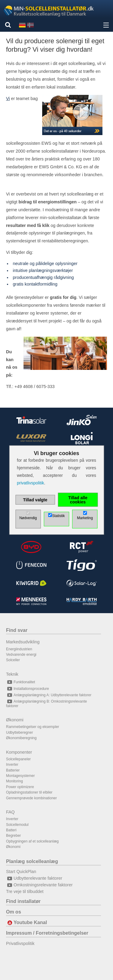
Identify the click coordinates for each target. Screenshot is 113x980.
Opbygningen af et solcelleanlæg (32, 841)
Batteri (11, 830)
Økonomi (15, 720)
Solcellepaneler (18, 759)
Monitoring (14, 781)
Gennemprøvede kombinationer (31, 798)
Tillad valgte (35, 500)
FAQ (10, 812)
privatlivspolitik (30, 483)
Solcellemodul (17, 825)
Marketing (85, 518)
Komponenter (19, 752)
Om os (14, 912)
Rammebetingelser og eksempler (33, 727)
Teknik (12, 674)
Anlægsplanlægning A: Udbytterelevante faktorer (49, 695)
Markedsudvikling (23, 642)
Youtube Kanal (27, 922)
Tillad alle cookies (78, 500)
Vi (8, 99)
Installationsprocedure (27, 689)
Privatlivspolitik (20, 943)
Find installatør (23, 901)
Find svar (17, 630)
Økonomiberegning (21, 738)
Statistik (58, 516)
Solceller (13, 660)
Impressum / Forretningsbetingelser (47, 933)
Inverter (12, 765)
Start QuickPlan (21, 872)
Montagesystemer (20, 776)
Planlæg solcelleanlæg (32, 861)
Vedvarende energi (21, 655)
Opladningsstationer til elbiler (29, 792)
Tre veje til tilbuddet (25, 891)
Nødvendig (28, 518)
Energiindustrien (19, 649)
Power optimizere (20, 787)
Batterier (13, 770)
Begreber (13, 836)
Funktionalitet (20, 682)
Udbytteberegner (19, 733)
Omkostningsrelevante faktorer (39, 885)
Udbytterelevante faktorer (34, 878)
